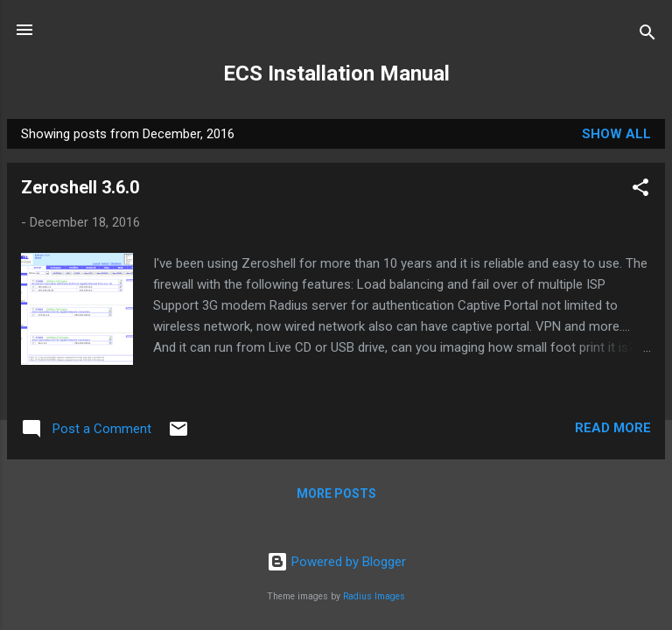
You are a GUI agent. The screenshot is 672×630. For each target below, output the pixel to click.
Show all (616, 134)
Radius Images (374, 596)
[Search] (647, 35)
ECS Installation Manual (336, 73)
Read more (613, 428)
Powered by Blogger (336, 562)
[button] (640, 190)
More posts (336, 493)
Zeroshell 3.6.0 (80, 187)
